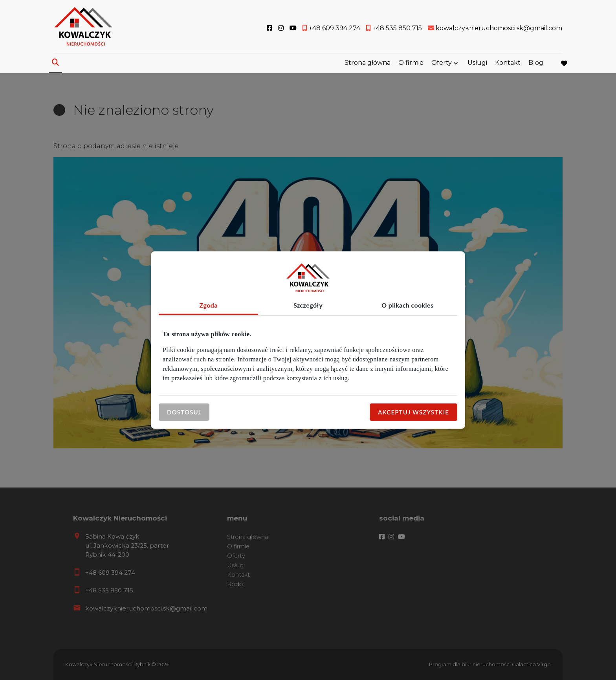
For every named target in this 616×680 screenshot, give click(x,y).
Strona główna (368, 64)
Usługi (477, 64)
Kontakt (508, 64)
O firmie (411, 64)
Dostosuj (184, 412)
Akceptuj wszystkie (413, 412)
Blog (536, 64)
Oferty (442, 64)
